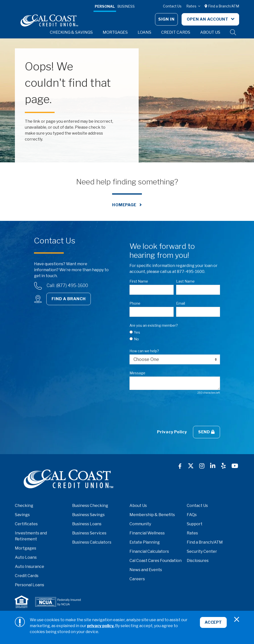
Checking (24, 506)
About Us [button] (210, 32)
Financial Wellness (147, 533)
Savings (22, 515)
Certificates (26, 524)
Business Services (89, 533)
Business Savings (88, 515)
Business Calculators (92, 542)
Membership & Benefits (152, 515)
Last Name (185, 281)
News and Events (146, 570)
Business (126, 6)
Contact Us (172, 6)
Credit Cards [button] (176, 32)
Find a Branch (69, 299)
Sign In (166, 19)
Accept (213, 623)
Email (181, 303)
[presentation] (167, 410)
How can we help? (144, 351)
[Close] (237, 619)
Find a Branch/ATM (222, 6)
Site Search (233, 32)
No (136, 339)
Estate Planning (145, 542)
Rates (192, 6)
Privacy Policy (172, 432)
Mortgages (26, 548)
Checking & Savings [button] (71, 32)
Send (206, 432)
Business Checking (90, 506)
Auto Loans (26, 557)
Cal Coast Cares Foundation (156, 561)
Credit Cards (27, 576)
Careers (137, 579)
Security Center (202, 551)
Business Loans (87, 524)
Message (137, 373)
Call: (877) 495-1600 (67, 285)
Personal (105, 6)
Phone (135, 303)
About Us (138, 506)
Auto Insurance (30, 567)
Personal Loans (30, 585)
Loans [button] (144, 32)
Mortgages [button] (115, 32)
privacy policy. (101, 626)
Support (195, 524)
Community (140, 524)
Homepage (124, 205)
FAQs (192, 515)
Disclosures (198, 561)
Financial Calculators (149, 551)
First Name (139, 281)
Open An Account (208, 19)
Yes (137, 332)
